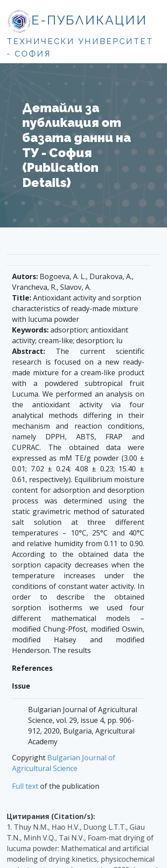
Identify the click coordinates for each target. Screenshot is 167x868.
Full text (25, 786)
